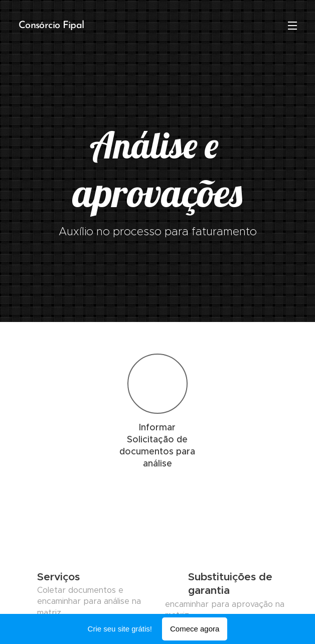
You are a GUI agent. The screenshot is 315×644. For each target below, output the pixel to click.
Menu (292, 26)
